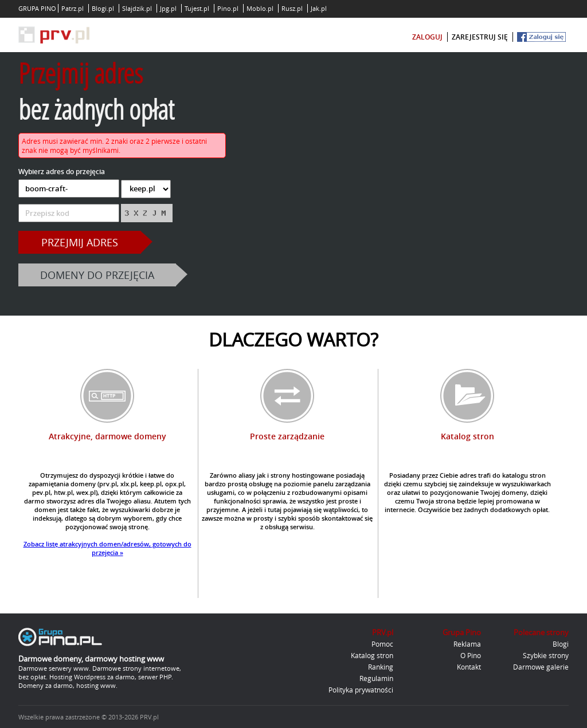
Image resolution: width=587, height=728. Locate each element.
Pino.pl (228, 8)
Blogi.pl (103, 8)
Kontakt (469, 667)
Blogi (561, 644)
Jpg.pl (168, 8)
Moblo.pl (260, 8)
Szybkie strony (546, 655)
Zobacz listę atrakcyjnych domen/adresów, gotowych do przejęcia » (107, 548)
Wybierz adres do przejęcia (62, 172)
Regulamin (376, 678)
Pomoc (382, 644)
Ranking (381, 667)
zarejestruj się (480, 37)
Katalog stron (372, 655)
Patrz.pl (73, 8)
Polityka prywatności (361, 690)
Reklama (467, 644)
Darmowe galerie (541, 667)
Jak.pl (319, 8)
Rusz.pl (292, 8)
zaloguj (427, 37)
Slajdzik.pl (137, 8)
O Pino (471, 655)
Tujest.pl (197, 8)
